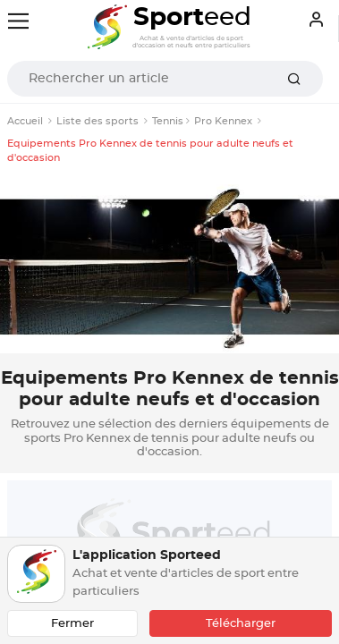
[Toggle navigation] (18, 21)
